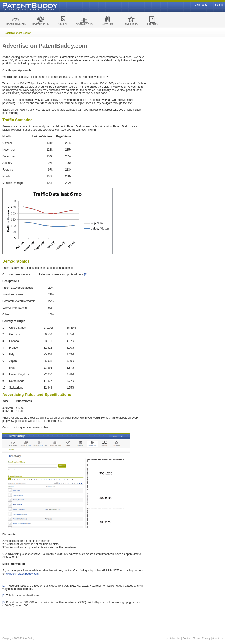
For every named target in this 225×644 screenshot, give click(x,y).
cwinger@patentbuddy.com (22, 574)
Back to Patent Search (18, 33)
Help (165, 638)
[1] (19, 113)
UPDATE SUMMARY (16, 24)
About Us (218, 638)
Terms (197, 638)
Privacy (206, 638)
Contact (187, 638)
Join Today (201, 5)
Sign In (219, 5)
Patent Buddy (20, 7)
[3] (21, 557)
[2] (86, 274)
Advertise (175, 638)
